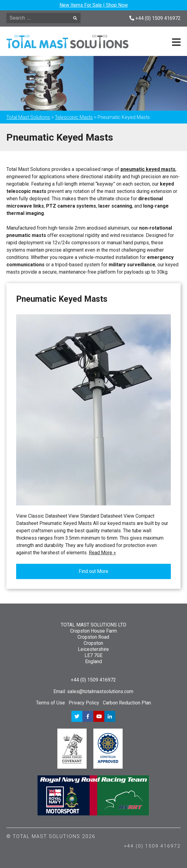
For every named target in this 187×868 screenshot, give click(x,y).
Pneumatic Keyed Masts (62, 299)
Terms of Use (50, 703)
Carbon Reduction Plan (127, 703)
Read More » (102, 553)
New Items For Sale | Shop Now (94, 5)
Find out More (93, 571)
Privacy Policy (84, 703)
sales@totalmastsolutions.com (100, 691)
